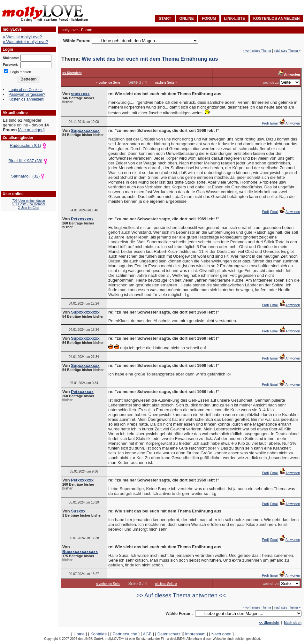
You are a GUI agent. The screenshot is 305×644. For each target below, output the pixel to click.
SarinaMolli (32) (29, 176)
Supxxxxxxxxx (85, 130)
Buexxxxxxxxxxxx (80, 552)
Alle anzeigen (31, 130)
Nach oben (293, 623)
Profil (266, 123)
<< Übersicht (269, 623)
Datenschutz (169, 634)
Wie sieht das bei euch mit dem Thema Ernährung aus (150, 59)
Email (274, 123)
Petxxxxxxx (82, 219)
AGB (147, 634)
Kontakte (99, 634)
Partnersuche (125, 634)
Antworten (290, 123)
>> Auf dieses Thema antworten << (181, 595)
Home (79, 634)
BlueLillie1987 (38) (29, 161)
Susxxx (78, 511)
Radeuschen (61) (28, 145)
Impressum (195, 634)
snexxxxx (80, 94)
